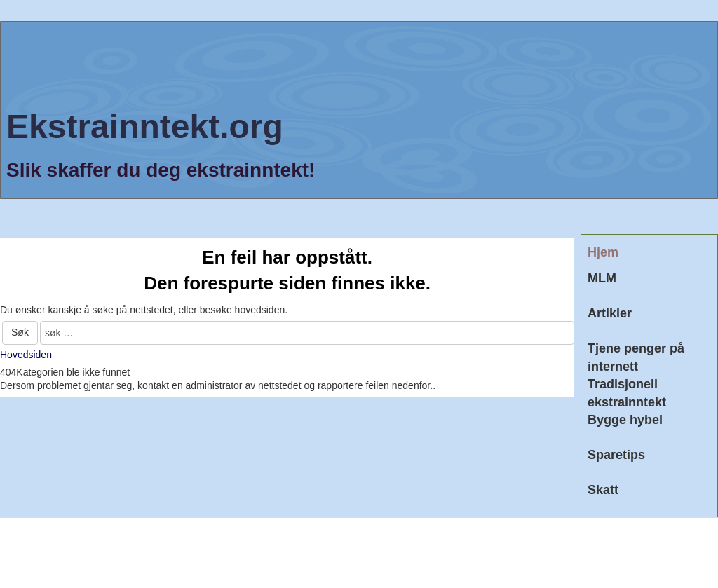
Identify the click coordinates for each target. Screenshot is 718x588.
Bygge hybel (625, 420)
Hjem (603, 252)
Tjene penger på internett (636, 357)
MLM (602, 278)
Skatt (603, 490)
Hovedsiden (26, 355)
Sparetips (616, 455)
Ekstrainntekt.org (145, 127)
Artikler (610, 313)
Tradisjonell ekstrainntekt (627, 393)
